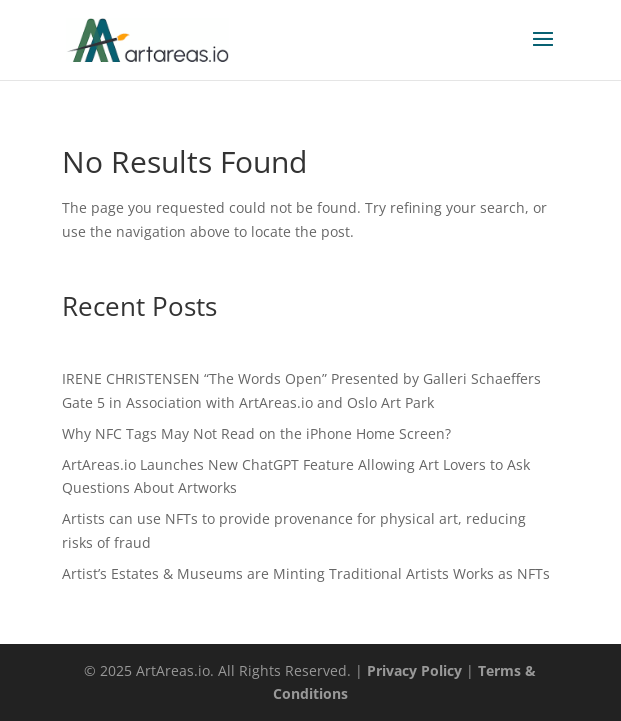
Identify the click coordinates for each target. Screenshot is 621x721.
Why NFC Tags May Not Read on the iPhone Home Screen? (256, 433)
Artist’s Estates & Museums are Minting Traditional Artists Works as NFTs (306, 573)
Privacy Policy (414, 670)
